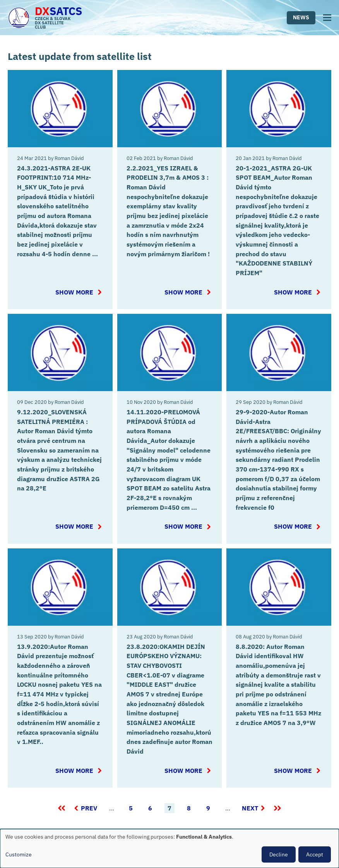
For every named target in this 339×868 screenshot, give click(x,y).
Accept (315, 854)
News (301, 17)
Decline (279, 854)
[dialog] (169, 848)
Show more (78, 289)
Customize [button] (19, 854)
